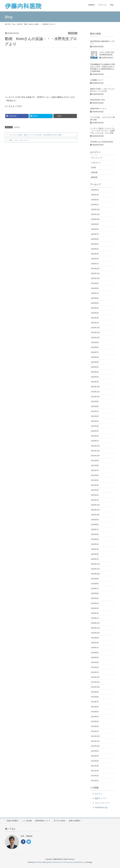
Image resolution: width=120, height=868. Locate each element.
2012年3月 (95, 756)
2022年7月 (95, 411)
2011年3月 (95, 771)
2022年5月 (95, 421)
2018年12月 (95, 623)
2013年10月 (95, 687)
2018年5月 (95, 657)
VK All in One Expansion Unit (67, 862)
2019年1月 (95, 618)
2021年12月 (95, 446)
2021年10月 (95, 456)
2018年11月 (95, 628)
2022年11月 (95, 392)
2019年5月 (95, 598)
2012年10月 (95, 746)
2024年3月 (95, 313)
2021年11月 (95, 451)
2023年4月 (95, 367)
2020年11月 (95, 510)
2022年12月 (95, 387)
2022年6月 (95, 416)
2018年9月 (95, 638)
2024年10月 (95, 278)
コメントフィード (102, 803)
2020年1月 (95, 559)
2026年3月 (95, 195)
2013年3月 (95, 721)
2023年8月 (95, 347)
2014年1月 (95, 672)
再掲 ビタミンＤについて (19, 140)
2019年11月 (95, 569)
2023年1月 (95, 382)
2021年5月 (95, 480)
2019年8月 (95, 584)
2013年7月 (95, 702)
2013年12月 (95, 677)
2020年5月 (95, 539)
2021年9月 (95, 461)
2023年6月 (95, 357)
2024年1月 (95, 323)
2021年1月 (95, 500)
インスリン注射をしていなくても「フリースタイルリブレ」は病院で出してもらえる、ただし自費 (102, 131)
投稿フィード (100, 798)
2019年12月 (95, 564)
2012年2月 (95, 761)
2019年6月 (95, 593)
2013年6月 (95, 707)
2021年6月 (95, 475)
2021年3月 (95, 490)
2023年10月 (95, 338)
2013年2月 (95, 726)
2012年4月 (95, 751)
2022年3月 (95, 431)
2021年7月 (95, 470)
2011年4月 (95, 766)
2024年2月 (95, 318)
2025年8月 (95, 229)
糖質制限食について (43, 821)
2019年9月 (95, 579)
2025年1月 (95, 264)
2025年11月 (95, 214)
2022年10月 (95, 397)
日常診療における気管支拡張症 (102, 142)
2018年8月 (95, 643)
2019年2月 (95, 613)
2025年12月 (95, 209)
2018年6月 (95, 653)
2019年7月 (95, 588)
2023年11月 (95, 332)
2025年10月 (95, 219)
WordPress (39, 862)
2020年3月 (95, 549)
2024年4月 (95, 308)
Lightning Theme (51, 862)
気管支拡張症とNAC (98, 100)
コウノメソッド (97, 158)
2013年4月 (95, 717)
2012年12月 (95, 736)
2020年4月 (95, 544)
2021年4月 (95, 485)
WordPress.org (101, 807)
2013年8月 (95, 697)
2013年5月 (95, 712)
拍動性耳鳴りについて (98, 109)
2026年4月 (95, 190)
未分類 (93, 167)
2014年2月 (95, 667)
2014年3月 (95, 662)
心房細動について (97, 80)
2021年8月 (95, 465)
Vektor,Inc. (82, 862)
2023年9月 (95, 342)
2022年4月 (95, 426)
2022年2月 (95, 436)
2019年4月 (95, 603)
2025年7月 (95, 234)
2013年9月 (95, 692)
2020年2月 (95, 554)
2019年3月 (95, 608)
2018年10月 (95, 633)
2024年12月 (95, 269)
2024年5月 (95, 303)
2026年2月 (95, 200)
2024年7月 (95, 293)
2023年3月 (95, 372)
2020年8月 (95, 525)
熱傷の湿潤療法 (13, 821)
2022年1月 (95, 441)
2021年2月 (95, 495)
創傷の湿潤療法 (75, 821)
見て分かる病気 (60, 821)
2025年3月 (95, 254)
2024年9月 (95, 283)
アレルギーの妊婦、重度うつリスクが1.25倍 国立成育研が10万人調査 (35, 135)
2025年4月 (95, 249)
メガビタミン (96, 163)
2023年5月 (95, 362)
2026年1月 (95, 205)
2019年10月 (95, 574)
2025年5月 (95, 244)
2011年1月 (95, 781)
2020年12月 (95, 505)
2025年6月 (95, 239)
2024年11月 (95, 273)
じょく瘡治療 (27, 821)
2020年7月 (95, 529)
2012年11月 (95, 741)
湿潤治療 (94, 172)
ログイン (99, 794)
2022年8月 (95, 406)
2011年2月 (95, 776)
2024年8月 (95, 288)
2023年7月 (95, 352)
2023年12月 (95, 328)
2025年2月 (95, 259)
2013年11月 (95, 682)
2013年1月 (95, 731)
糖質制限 (73, 33)
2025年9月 (95, 224)
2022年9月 (95, 401)
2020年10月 (95, 515)
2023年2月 (95, 377)
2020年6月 (95, 534)
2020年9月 (95, 520)
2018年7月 (95, 648)
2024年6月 (95, 298)
